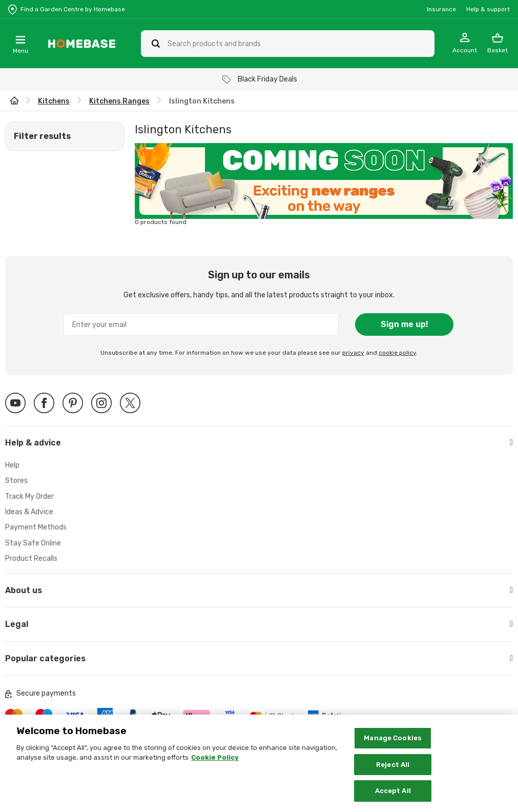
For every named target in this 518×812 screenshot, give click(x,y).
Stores (16, 481)
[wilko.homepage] (14, 101)
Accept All (393, 798)
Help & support (488, 9)
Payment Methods (36, 527)
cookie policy (397, 353)
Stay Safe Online (33, 543)
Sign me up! (405, 324)
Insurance (441, 9)
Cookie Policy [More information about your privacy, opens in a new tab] (215, 765)
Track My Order (29, 496)
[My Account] (465, 44)
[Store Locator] (67, 9)
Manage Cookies (393, 745)
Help (12, 465)
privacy (353, 353)
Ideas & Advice (29, 512)
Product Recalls (31, 559)
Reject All (393, 772)
